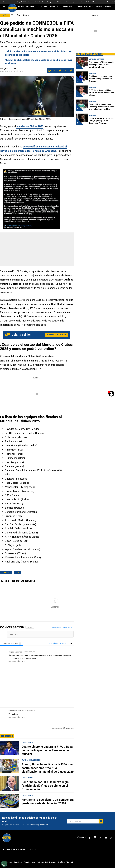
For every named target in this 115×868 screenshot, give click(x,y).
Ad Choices (7, 803)
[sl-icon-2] (95, 779)
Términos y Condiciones (40, 766)
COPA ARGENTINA (104, 7)
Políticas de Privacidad (47, 803)
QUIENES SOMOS (10, 791)
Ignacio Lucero (10, 68)
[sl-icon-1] (90, 779)
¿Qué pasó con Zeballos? (55, 2)
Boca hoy (17, 2)
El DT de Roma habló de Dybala (33, 2)
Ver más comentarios (57, 335)
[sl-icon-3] (100, 779)
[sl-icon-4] (106, 779)
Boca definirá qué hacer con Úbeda (99, 2)
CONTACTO (32, 791)
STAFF (22, 791)
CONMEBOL (6, 573)
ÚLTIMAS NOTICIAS (26, 7)
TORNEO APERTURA (84, 7)
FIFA (17, 573)
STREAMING (68, 7)
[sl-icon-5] (111, 779)
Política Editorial (66, 803)
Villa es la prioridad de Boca (76, 2)
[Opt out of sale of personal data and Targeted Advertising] (4, 864)
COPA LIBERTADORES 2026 (48, 7)
